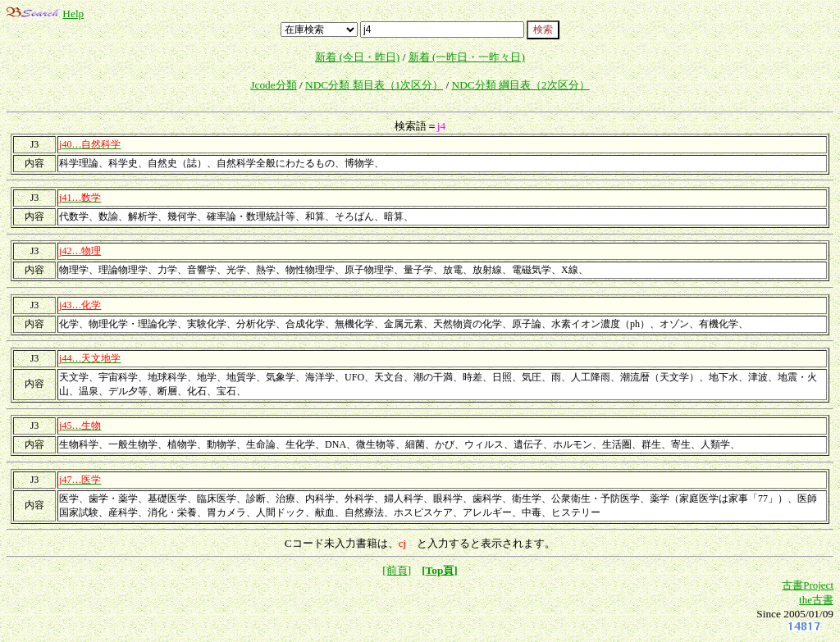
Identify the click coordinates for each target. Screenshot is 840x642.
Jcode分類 (273, 85)
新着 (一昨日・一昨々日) (467, 57)
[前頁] (397, 570)
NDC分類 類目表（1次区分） (374, 85)
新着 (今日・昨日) (357, 57)
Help (73, 14)
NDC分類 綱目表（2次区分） (521, 85)
